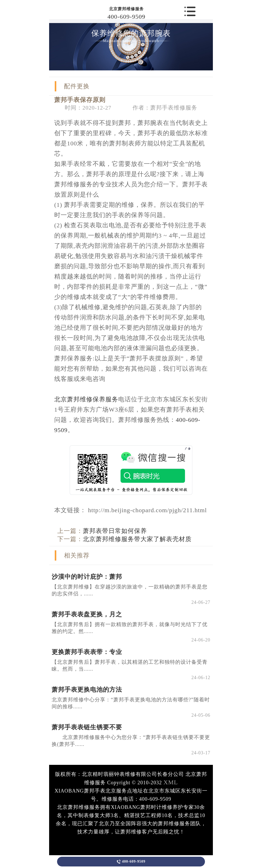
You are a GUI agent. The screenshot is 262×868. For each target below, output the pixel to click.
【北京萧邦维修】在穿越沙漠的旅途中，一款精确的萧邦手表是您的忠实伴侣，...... (130, 590)
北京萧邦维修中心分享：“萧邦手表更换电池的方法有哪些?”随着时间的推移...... (131, 703)
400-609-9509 (126, 17)
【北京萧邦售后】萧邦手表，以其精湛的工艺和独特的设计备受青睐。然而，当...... (130, 665)
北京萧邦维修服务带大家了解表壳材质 (137, 539)
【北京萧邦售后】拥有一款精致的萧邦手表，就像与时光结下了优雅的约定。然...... (130, 628)
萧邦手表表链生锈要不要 (87, 727)
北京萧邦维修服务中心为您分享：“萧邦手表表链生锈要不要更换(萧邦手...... (131, 741)
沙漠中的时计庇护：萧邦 (87, 577)
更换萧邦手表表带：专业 (87, 652)
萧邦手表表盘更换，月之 (87, 614)
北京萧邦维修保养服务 (86, 399)
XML (171, 782)
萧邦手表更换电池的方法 (87, 690)
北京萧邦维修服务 (126, 9)
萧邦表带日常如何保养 (115, 531)
